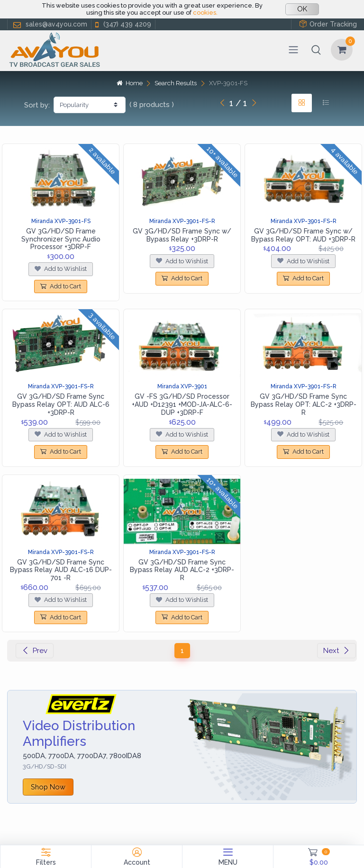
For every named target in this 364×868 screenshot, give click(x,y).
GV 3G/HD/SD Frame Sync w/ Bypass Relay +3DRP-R (182, 235)
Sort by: (37, 105)
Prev (35, 651)
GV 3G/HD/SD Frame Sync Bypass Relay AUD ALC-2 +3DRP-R (182, 570)
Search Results (176, 83)
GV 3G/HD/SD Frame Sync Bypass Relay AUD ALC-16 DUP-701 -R (61, 570)
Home (129, 83)
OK (302, 9)
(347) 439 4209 (122, 24)
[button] (316, 50)
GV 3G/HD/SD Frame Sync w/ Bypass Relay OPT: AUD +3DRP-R (303, 235)
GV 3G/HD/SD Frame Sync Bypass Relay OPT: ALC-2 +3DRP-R (304, 404)
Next (337, 651)
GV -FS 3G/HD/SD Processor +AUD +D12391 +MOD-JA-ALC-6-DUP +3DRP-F (182, 404)
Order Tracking (328, 24)
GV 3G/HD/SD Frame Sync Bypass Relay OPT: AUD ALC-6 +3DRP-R (61, 404)
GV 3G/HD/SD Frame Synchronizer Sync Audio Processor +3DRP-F (61, 239)
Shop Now (48, 787)
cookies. (205, 13)
